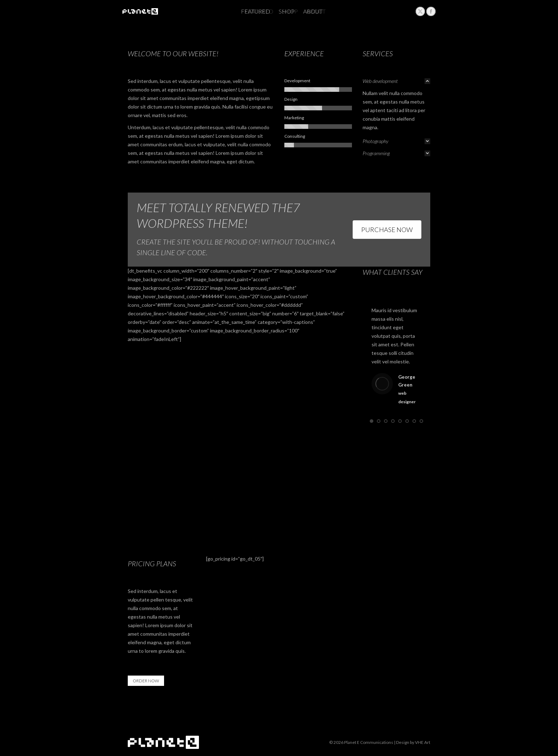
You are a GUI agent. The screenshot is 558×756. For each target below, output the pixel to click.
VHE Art (423, 742)
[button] (372, 421)
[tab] (396, 81)
